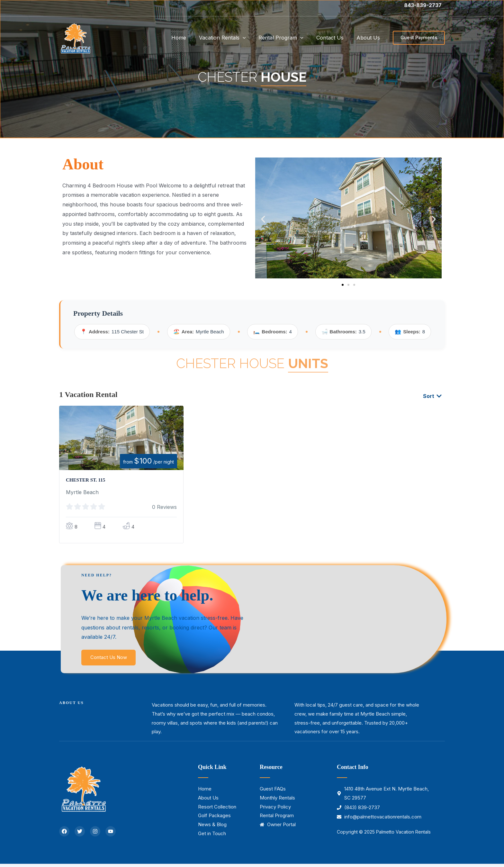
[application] (252, 38)
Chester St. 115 (87, 481)
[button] (419, 38)
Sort (432, 397)
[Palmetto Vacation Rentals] (75, 37)
